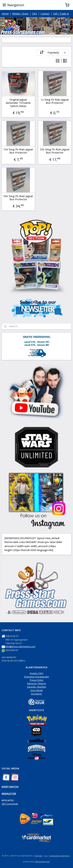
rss (46, 856)
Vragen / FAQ (36, 673)
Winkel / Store (20, 14)
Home (5, 14)
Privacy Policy (37, 680)
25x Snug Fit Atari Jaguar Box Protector (55, 151)
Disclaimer (36, 694)
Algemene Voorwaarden (36, 677)
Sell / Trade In (61, 14)
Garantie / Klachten (36, 687)
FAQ (34, 14)
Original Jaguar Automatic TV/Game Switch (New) (18, 103)
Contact (45, 14)
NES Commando (10, 804)
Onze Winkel (37, 690)
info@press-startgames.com (21, 647)
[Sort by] (53, 53)
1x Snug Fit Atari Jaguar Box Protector (55, 101)
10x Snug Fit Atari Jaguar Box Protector (18, 151)
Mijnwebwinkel (43, 862)
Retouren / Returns (37, 683)
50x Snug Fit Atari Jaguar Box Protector (18, 198)
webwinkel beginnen (60, 856)
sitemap (38, 856)
